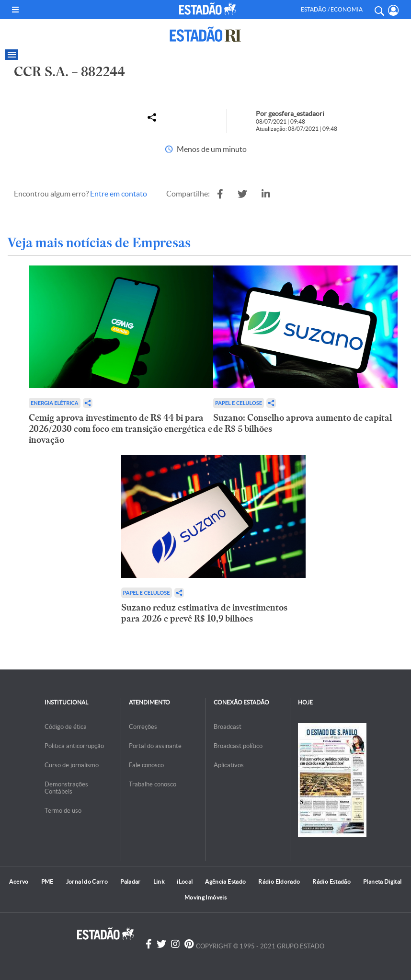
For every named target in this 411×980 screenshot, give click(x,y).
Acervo (19, 882)
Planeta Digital (382, 882)
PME (47, 882)
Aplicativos (229, 765)
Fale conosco (146, 765)
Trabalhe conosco (153, 784)
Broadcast (228, 727)
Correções (143, 727)
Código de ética (66, 727)
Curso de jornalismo (72, 765)
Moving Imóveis (205, 897)
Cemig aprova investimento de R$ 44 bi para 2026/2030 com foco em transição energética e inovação (120, 429)
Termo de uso (63, 811)
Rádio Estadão (331, 882)
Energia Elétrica (55, 403)
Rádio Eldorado (279, 882)
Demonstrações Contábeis (66, 788)
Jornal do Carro (87, 882)
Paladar (131, 882)
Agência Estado (225, 882)
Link (159, 882)
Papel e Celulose (239, 403)
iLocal (185, 882)
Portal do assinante (155, 746)
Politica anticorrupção (74, 746)
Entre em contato (119, 194)
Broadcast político (238, 746)
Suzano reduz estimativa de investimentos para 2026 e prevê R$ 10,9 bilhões (204, 613)
